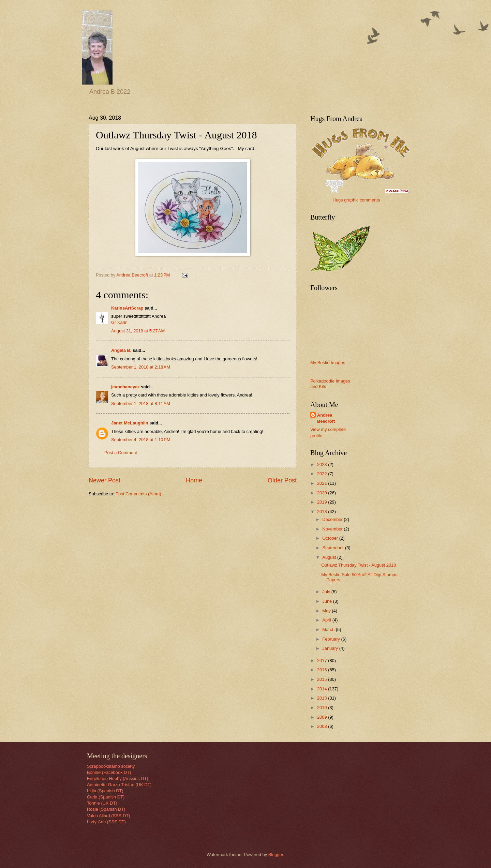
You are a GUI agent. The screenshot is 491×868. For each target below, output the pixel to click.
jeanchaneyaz (125, 387)
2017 (323, 661)
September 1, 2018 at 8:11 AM (141, 403)
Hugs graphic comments (356, 200)
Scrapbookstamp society (111, 766)
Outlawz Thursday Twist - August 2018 (359, 565)
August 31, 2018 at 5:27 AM (138, 331)
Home (194, 480)
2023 (323, 465)
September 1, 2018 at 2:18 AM (141, 367)
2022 (323, 474)
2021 (323, 483)
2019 (323, 502)
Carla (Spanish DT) (106, 797)
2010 (323, 708)
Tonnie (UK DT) (102, 803)
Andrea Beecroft (326, 418)
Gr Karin (119, 322)
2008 (323, 726)
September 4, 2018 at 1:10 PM (141, 440)
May (327, 611)
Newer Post (105, 480)
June (328, 601)
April (327, 620)
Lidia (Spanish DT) (105, 791)
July (327, 592)
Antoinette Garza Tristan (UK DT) (119, 785)
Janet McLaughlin (130, 423)
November (333, 529)
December (333, 519)
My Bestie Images (328, 363)
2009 (323, 717)
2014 (323, 689)
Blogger (276, 855)
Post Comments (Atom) (138, 494)
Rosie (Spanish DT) (106, 809)
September (334, 548)
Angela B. (121, 350)
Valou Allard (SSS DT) (108, 816)
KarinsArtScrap (127, 308)
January (331, 648)
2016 (323, 670)
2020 (323, 493)
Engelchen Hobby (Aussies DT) (118, 779)
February (332, 639)
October (331, 538)
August (330, 557)
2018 (323, 512)
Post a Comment (121, 453)
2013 (323, 698)
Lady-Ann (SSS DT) (106, 822)
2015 (323, 679)
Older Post (282, 480)
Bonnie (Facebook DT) (109, 772)
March (329, 630)
